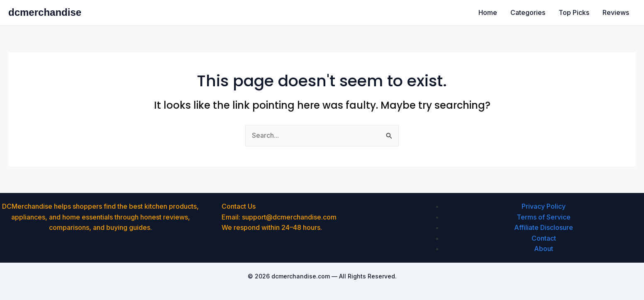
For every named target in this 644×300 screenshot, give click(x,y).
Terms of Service (544, 217)
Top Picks (574, 12)
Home (488, 12)
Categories (528, 12)
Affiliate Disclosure (544, 227)
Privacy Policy (544, 206)
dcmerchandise (45, 12)
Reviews (616, 12)
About (544, 249)
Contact (544, 238)
